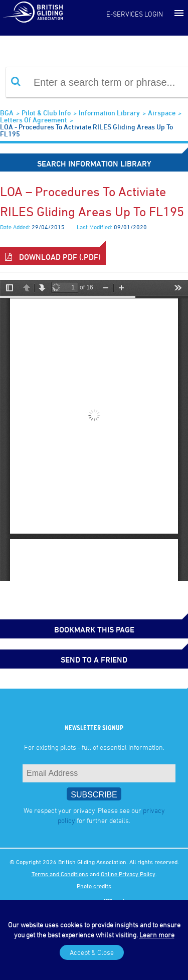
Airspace (162, 113)
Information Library (109, 113)
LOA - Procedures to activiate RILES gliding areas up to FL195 (86, 130)
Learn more (157, 935)
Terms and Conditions (60, 874)
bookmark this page (94, 629)
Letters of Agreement (34, 120)
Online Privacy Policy (128, 874)
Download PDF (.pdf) (53, 257)
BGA (7, 113)
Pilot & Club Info (46, 113)
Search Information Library (94, 164)
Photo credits (94, 886)
